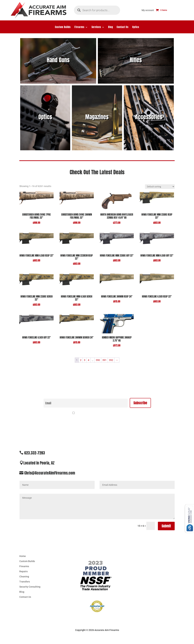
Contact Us (123, 27)
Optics (136, 27)
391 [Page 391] (104, 360)
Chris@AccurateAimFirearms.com (50, 473)
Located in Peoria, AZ (39, 463)
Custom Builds (63, 27)
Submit (166, 526)
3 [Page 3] (85, 360)
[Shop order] (160, 187)
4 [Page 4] (89, 360)
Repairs (23, 571)
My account (148, 10)
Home (23, 556)
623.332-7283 (35, 453)
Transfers (25, 582)
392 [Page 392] (111, 360)
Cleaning (24, 577)
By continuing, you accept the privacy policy (99, 413)
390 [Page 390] (98, 360)
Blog (111, 27)
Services (96, 27)
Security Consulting (30, 587)
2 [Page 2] (81, 360)
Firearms (79, 27)
